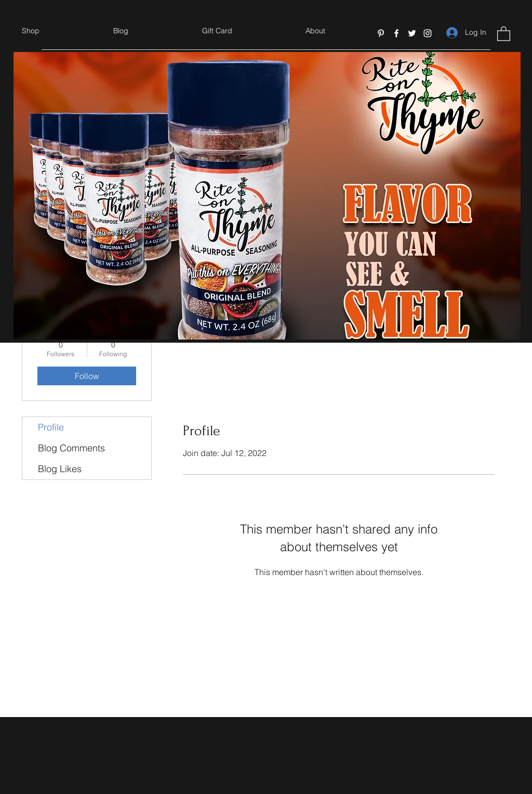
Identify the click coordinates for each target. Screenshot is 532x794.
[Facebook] (396, 33)
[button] (504, 33)
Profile (51, 427)
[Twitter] (412, 33)
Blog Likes (60, 469)
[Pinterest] (381, 33)
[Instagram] (428, 33)
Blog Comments (71, 448)
